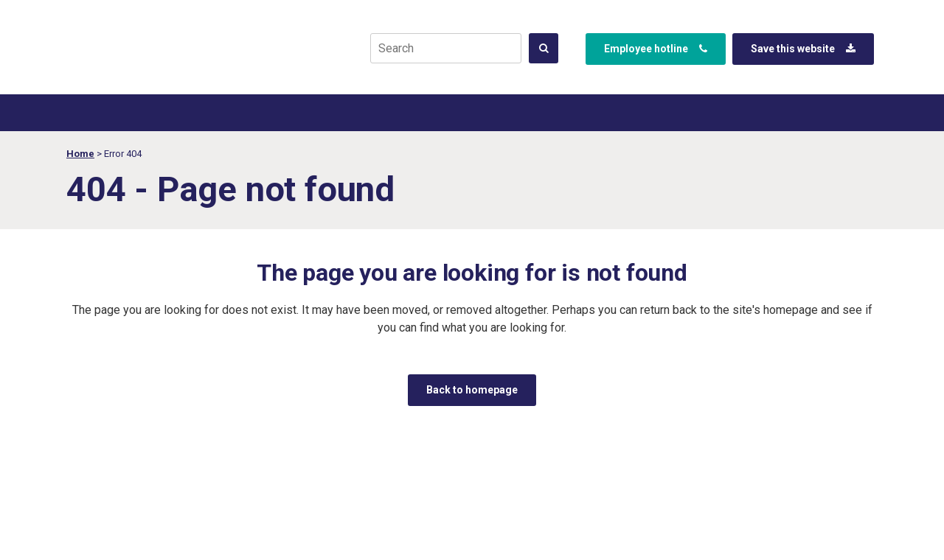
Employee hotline (656, 49)
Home (80, 154)
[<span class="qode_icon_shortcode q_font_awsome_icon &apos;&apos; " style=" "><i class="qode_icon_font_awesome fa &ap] (544, 48)
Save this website (803, 49)
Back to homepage (472, 390)
